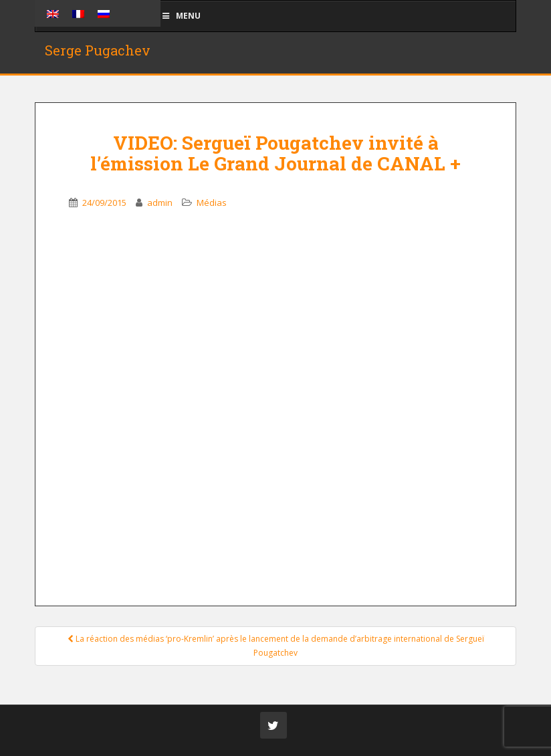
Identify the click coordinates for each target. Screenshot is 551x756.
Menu (181, 16)
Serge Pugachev (98, 50)
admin (160, 203)
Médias (212, 203)
